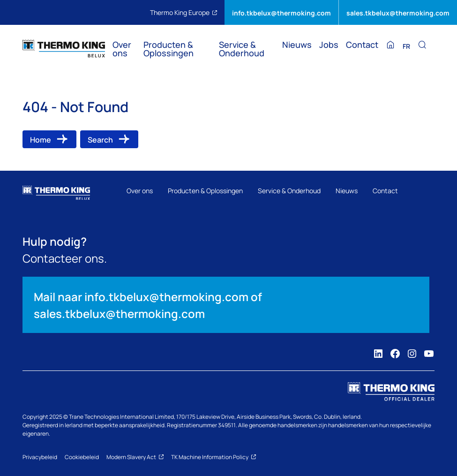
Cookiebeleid (82, 457)
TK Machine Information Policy (214, 457)
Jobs (329, 45)
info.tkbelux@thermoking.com (281, 12)
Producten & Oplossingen (169, 49)
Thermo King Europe (184, 12)
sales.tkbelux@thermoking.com (398, 12)
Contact (362, 45)
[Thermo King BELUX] (64, 49)
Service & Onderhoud (242, 49)
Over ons (122, 49)
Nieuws (297, 45)
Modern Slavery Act (135, 457)
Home (41, 139)
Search (100, 139)
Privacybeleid (40, 457)
